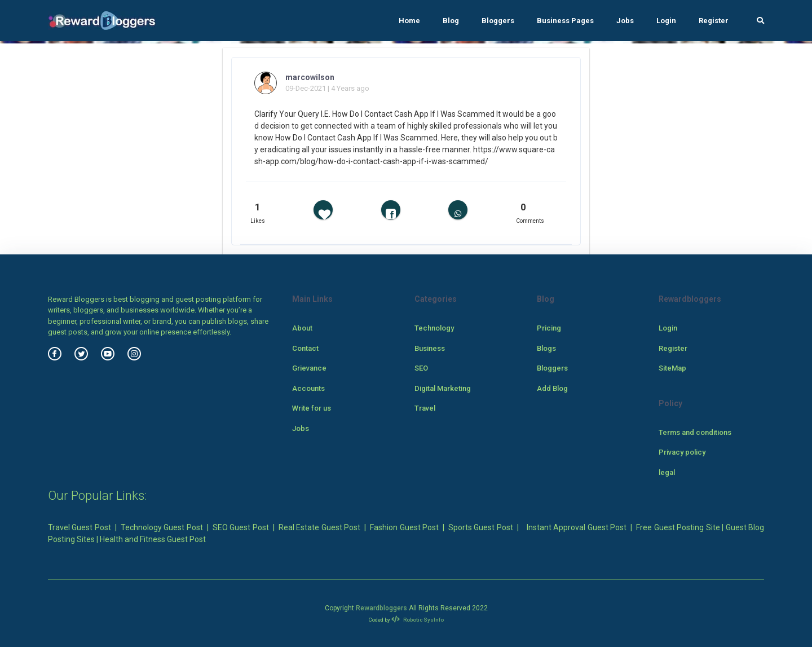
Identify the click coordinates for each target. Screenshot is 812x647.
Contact (305, 348)
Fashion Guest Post (404, 527)
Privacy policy (682, 452)
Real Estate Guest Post (319, 527)
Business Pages (565, 21)
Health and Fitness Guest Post (153, 539)
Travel (425, 408)
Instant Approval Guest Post (577, 527)
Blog (451, 21)
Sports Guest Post (481, 527)
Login (666, 21)
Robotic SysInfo (418, 620)
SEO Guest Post (241, 527)
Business (430, 348)
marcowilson (310, 77)
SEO (421, 368)
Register (714, 21)
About (302, 328)
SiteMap (672, 368)
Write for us (312, 408)
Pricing (549, 328)
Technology (434, 328)
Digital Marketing (443, 388)
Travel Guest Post (80, 527)
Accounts (308, 388)
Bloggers (498, 21)
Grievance (309, 368)
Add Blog (552, 388)
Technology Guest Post (162, 527)
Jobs (625, 21)
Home (409, 21)
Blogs (546, 348)
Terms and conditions (695, 432)
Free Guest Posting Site (678, 527)
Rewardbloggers (381, 608)
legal (667, 472)
